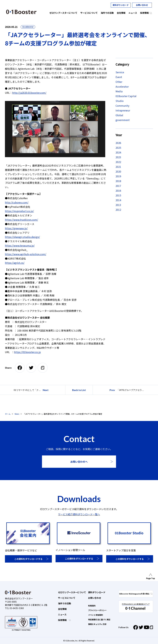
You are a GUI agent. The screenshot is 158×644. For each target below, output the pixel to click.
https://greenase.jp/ (16, 228)
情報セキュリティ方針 (97, 624)
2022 (118, 162)
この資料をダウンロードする (28, 559)
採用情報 (63, 620)
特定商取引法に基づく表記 (99, 619)
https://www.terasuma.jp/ (20, 246)
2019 (118, 176)
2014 (118, 200)
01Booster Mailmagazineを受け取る (136, 594)
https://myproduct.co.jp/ (19, 211)
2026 (118, 143)
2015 (118, 195)
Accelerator (28, 27)
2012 (118, 210)
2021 (118, 167)
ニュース (62, 614)
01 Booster (21, 12)
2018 (118, 181)
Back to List (79, 390)
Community (122, 106)
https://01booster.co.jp (27, 352)
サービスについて (67, 598)
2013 (118, 205)
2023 (118, 157)
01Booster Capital (126, 96)
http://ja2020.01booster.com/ (29, 93)
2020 (118, 171)
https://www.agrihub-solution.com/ (26, 254)
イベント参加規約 (96, 615)
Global (119, 115)
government (123, 120)
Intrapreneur (123, 110)
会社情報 (62, 609)
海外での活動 (64, 603)
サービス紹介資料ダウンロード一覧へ (79, 514)
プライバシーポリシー (97, 610)
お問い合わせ (142, 5)
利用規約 (92, 606)
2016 (118, 191)
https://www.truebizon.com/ (21, 220)
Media (119, 91)
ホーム (8, 414)
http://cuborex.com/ (17, 202)
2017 (118, 186)
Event (119, 77)
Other (119, 82)
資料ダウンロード (121, 5)
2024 (118, 152)
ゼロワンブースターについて (72, 592)
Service (120, 72)
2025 (118, 148)
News (17, 414)
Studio (120, 101)
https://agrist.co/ (15, 263)
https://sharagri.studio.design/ (22, 237)
